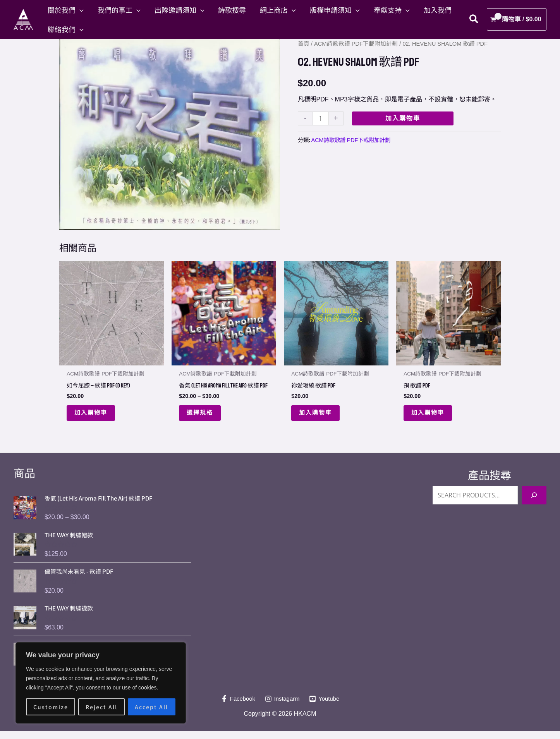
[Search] (534, 503)
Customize (51, 707)
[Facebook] (236, 706)
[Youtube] (326, 706)
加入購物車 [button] (92, 414)
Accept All (151, 707)
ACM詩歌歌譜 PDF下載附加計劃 (356, 44)
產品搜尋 (490, 483)
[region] (101, 683)
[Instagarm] (282, 706)
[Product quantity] (321, 118)
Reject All (101, 707)
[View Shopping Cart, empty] (517, 19)
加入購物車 (403, 118)
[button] (80, 10)
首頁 (304, 44)
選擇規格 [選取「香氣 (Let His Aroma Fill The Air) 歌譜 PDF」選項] (201, 420)
